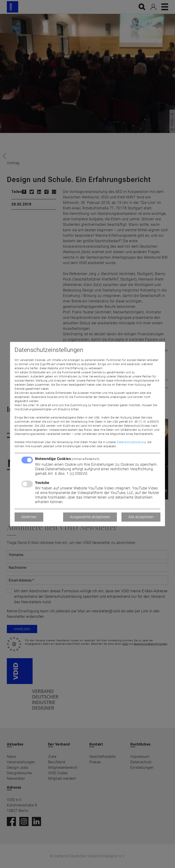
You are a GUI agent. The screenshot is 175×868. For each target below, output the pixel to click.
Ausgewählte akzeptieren (90, 517)
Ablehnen (29, 517)
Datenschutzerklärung (131, 442)
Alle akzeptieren (141, 517)
